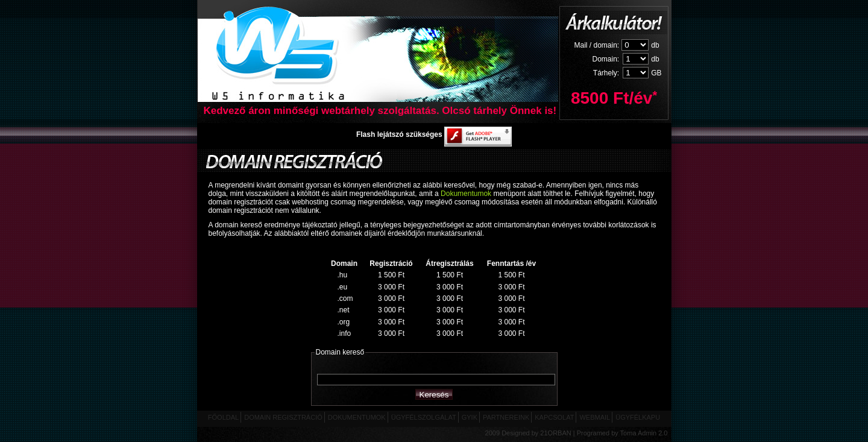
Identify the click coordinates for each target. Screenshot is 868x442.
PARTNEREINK (506, 417)
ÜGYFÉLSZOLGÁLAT (424, 417)
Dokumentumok (466, 194)
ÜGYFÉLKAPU (638, 417)
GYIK (470, 417)
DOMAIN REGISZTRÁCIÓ (283, 417)
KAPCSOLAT (554, 417)
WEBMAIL (595, 417)
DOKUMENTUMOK (357, 417)
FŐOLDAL (223, 417)
